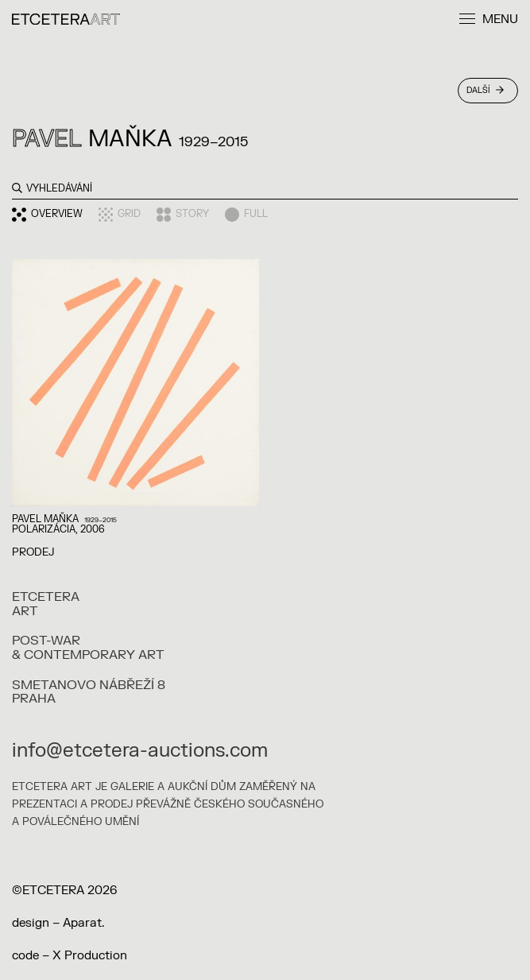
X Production (90, 956)
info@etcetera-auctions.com (140, 751)
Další (485, 90)
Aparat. (83, 923)
